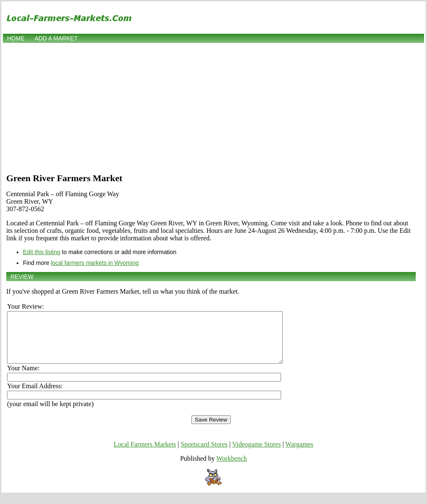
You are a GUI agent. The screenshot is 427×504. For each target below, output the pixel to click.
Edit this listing (41, 252)
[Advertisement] (213, 107)
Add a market (56, 38)
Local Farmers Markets (145, 454)
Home (16, 38)
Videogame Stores (257, 454)
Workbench (232, 468)
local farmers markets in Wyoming (95, 263)
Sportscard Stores (204, 454)
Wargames (299, 454)
